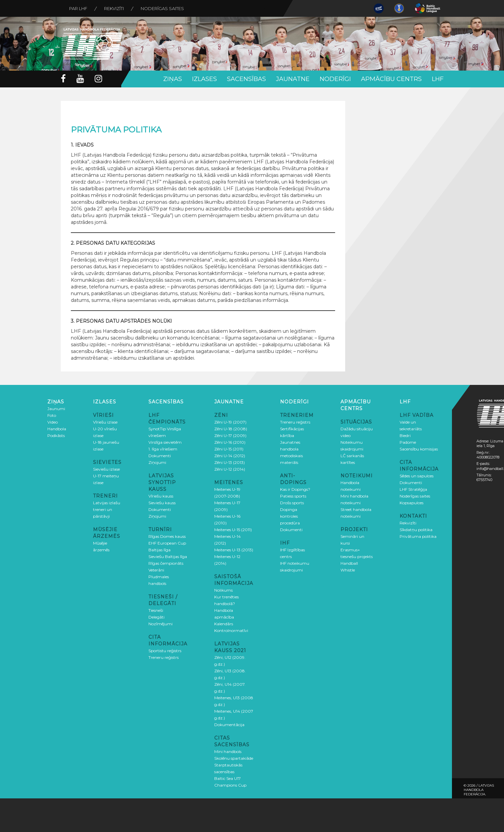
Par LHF (78, 8)
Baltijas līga (159, 550)
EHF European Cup (167, 543)
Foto (52, 415)
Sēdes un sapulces (417, 476)
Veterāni (156, 570)
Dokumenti (160, 456)
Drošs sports (292, 503)
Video (53, 422)
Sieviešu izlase (106, 469)
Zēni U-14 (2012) (230, 456)
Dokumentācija (229, 725)
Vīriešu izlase (105, 422)
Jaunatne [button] (293, 79)
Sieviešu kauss (162, 503)
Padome (408, 442)
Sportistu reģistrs (165, 651)
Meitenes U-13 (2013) (234, 550)
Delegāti (156, 617)
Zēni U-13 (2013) (230, 462)
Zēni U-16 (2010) (230, 442)
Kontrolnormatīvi (231, 630)
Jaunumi (56, 409)
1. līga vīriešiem (163, 449)
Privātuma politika (418, 536)
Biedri (405, 435)
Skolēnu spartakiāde (234, 758)
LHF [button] (438, 79)
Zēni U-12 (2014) (230, 469)
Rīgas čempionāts (166, 563)
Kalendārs (224, 624)
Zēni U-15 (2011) (229, 449)
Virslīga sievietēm (165, 442)
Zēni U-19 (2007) (230, 422)
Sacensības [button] (246, 79)
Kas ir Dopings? (295, 489)
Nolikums (223, 590)
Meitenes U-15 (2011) (233, 530)
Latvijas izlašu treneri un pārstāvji (107, 509)
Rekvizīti (114, 8)
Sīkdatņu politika (416, 530)
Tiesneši (156, 610)
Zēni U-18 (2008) (231, 429)
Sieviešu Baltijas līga (168, 557)
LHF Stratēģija (413, 489)
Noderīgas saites (162, 8)
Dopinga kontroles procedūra (290, 516)
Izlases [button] (204, 79)
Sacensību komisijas (419, 449)
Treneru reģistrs (164, 657)
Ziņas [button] (173, 79)
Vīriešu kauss (161, 496)
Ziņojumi (157, 462)
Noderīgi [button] (335, 79)
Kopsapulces (411, 503)
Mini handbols (228, 751)
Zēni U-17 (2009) (230, 435)
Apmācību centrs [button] (391, 79)
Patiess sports (293, 496)
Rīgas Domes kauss (167, 536)
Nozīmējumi (161, 624)
